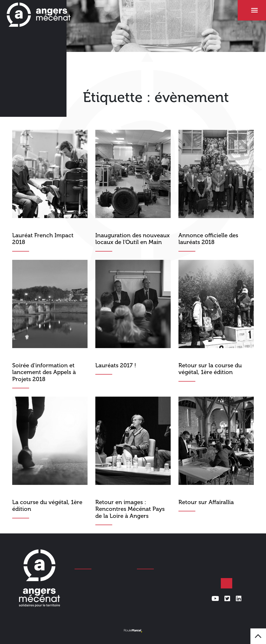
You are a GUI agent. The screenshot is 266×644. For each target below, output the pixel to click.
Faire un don (227, 583)
